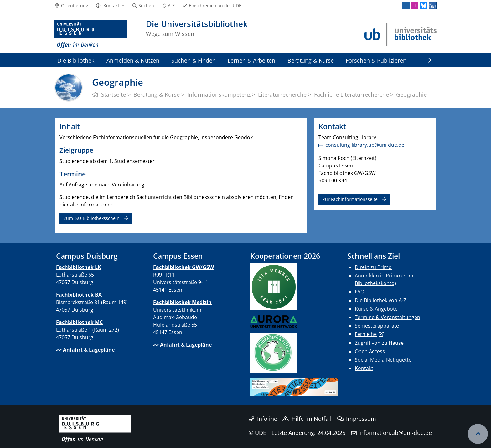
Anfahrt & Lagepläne (89, 350)
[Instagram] (415, 6)
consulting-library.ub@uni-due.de (365, 145)
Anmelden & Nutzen (133, 60)
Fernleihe (366, 334)
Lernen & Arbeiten (251, 60)
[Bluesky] (424, 6)
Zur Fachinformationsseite (350, 199)
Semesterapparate (377, 326)
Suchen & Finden (194, 60)
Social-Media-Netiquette (383, 360)
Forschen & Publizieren (376, 60)
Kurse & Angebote (376, 309)
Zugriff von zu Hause (379, 343)
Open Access (370, 351)
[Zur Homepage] (90, 34)
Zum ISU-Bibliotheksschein (92, 218)
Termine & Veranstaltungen (388, 317)
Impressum (357, 419)
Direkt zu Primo (373, 267)
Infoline (263, 419)
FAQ (359, 292)
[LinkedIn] (406, 6)
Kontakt (364, 368)
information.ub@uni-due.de (395, 433)
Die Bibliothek (76, 60)
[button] (110, 6)
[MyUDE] (433, 6)
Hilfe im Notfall (307, 419)
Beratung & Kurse (311, 60)
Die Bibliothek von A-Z (380, 300)
